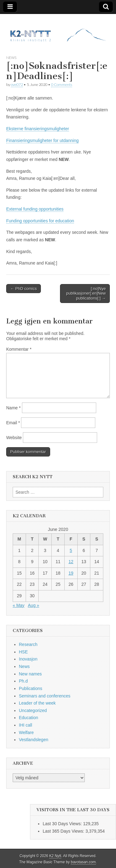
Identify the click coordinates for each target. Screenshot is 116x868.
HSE (23, 652)
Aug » (34, 605)
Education (28, 718)
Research (28, 644)
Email (13, 423)
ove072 (17, 85)
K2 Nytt (55, 856)
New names (30, 674)
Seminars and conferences (45, 696)
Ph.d (23, 681)
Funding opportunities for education (40, 221)
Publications (31, 688)
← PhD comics (24, 289)
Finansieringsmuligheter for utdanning (42, 140)
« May (19, 605)
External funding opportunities (35, 209)
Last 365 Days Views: (64, 831)
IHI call (26, 725)
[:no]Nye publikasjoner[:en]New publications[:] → (86, 293)
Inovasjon (28, 659)
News (11, 58)
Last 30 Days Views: (63, 824)
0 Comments (62, 85)
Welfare (26, 732)
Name (13, 408)
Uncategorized (33, 710)
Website (14, 438)
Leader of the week (37, 703)
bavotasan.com (83, 862)
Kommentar (19, 349)
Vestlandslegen (34, 740)
